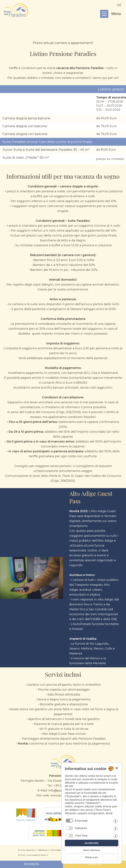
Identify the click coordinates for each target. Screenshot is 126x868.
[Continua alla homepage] (16, 16)
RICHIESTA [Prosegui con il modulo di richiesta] (31, 864)
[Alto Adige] (54, 821)
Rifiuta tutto (92, 857)
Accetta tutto (92, 843)
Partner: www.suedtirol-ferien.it (33, 855)
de (119, 5)
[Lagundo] (26, 821)
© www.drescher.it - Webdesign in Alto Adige (39, 850)
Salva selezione (92, 850)
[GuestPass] (49, 839)
